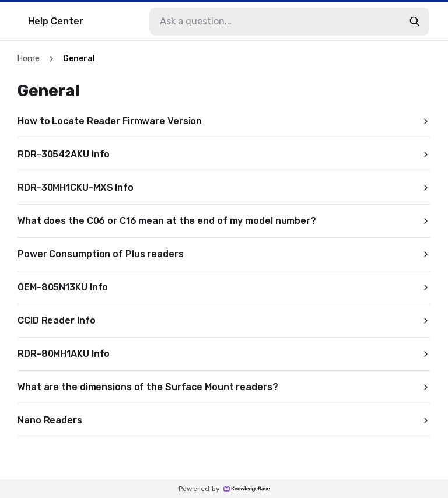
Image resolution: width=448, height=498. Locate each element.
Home (29, 59)
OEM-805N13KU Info (224, 287)
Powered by (224, 489)
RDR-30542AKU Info (224, 154)
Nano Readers (224, 420)
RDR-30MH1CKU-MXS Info (224, 187)
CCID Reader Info (224, 320)
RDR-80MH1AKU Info (224, 354)
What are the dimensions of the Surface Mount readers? (224, 387)
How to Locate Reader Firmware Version (224, 121)
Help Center (56, 21)
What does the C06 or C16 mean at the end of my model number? (224, 221)
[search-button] (415, 22)
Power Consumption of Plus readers (224, 254)
